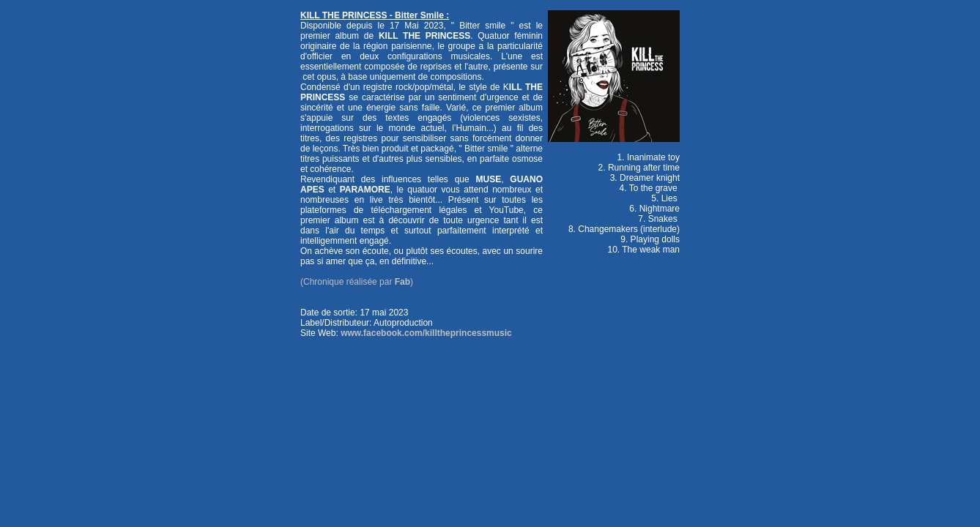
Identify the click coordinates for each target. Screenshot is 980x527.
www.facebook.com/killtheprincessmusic (426, 333)
